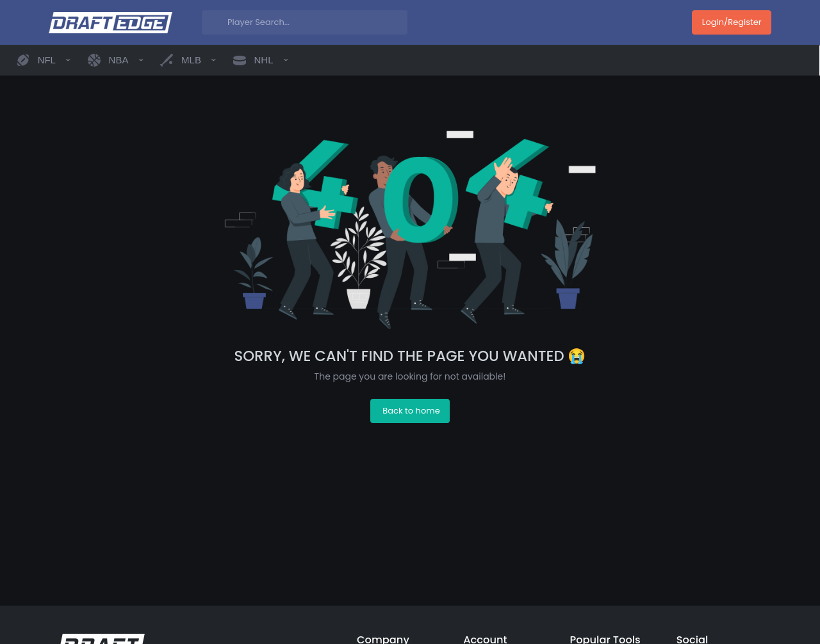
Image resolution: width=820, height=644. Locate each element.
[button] (43, 60)
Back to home (411, 411)
